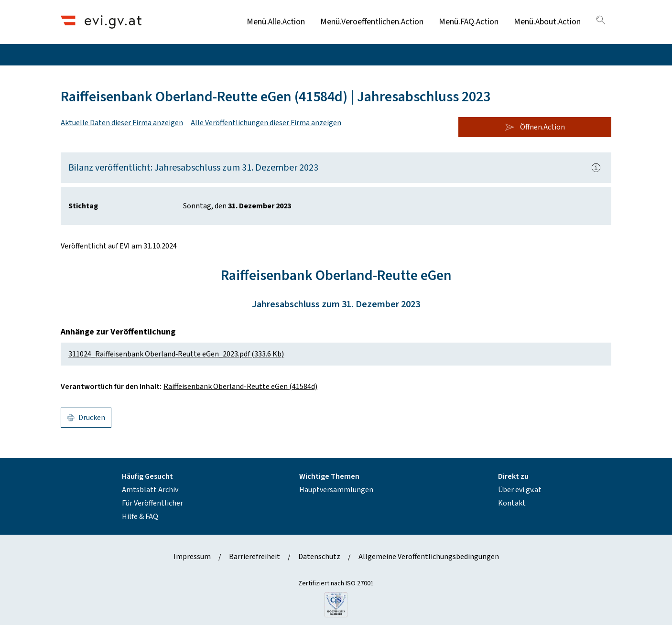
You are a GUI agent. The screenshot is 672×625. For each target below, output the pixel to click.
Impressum (192, 557)
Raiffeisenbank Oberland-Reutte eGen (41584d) (240, 387)
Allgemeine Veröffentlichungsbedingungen (429, 557)
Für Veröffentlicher (152, 503)
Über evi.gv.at (520, 490)
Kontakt (512, 503)
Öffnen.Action (535, 127)
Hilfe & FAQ (140, 517)
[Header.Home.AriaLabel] (101, 22)
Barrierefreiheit (255, 557)
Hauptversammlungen (336, 490)
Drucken (86, 418)
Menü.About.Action (547, 22)
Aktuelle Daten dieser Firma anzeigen (122, 123)
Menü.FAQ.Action (469, 22)
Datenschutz (319, 557)
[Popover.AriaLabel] (596, 168)
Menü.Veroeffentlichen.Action (372, 22)
